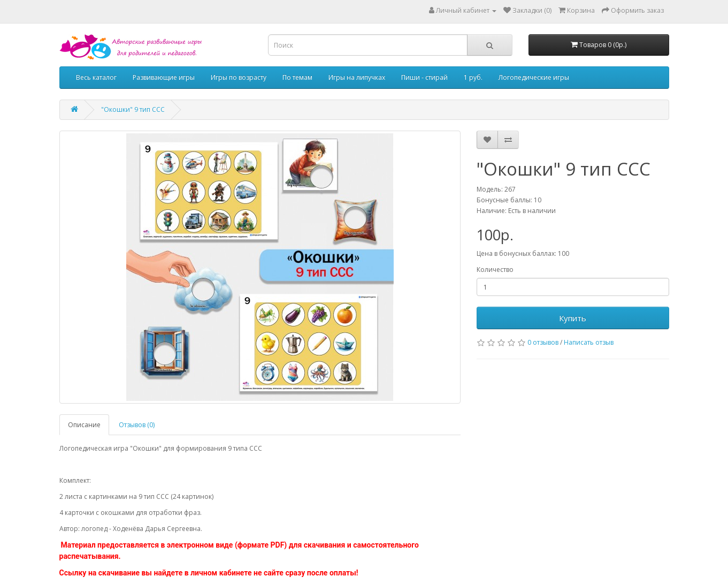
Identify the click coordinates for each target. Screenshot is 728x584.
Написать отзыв (589, 342)
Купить (573, 318)
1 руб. (473, 77)
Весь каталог (96, 77)
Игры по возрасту (239, 77)
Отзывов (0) (137, 425)
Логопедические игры (534, 77)
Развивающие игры (164, 77)
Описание (84, 425)
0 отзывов (543, 342)
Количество (495, 270)
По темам (297, 77)
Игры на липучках (357, 77)
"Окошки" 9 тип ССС (133, 109)
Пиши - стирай (424, 77)
